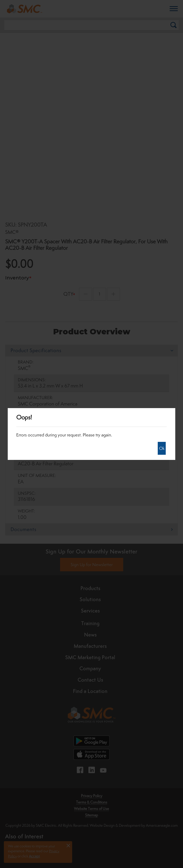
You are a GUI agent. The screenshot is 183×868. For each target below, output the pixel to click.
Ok (162, 448)
